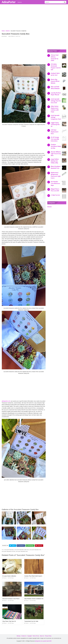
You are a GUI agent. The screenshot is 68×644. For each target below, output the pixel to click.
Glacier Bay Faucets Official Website (55, 81)
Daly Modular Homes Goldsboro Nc (34, 599)
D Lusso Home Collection (9, 576)
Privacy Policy (48, 636)
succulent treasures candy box (22, 550)
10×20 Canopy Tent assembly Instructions (55, 139)
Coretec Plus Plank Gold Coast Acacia (35, 576)
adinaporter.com (6, 401)
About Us (42, 636)
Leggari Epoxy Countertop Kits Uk (55, 125)
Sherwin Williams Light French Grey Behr (56, 154)
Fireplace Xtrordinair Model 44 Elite (56, 146)
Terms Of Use (36, 636)
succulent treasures (9, 550)
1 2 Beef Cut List (55, 195)
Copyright (30, 636)
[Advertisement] (34, 18)
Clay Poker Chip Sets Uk (9, 621)
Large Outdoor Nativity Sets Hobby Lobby (55, 161)
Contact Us (24, 636)
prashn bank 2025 (47, 641)
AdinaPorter (9, 2)
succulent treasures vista (22, 552)
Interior (20, 2)
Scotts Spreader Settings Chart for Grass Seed (56, 101)
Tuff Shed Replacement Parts (55, 132)
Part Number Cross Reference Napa (55, 184)
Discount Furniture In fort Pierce (11, 599)
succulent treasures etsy (35, 550)
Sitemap (18, 636)
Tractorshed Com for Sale (31, 621)
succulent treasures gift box (8, 552)
